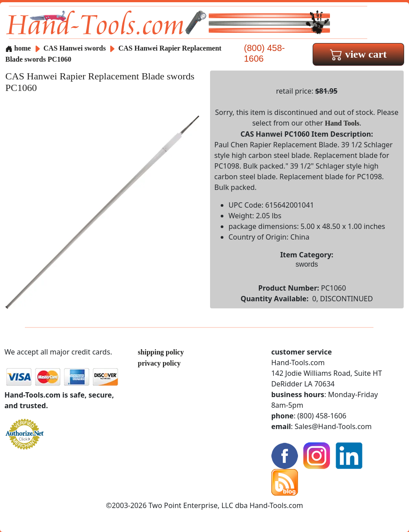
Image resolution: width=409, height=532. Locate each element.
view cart (358, 54)
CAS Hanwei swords (75, 48)
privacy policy (159, 363)
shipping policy (161, 352)
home (18, 48)
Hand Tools (342, 123)
